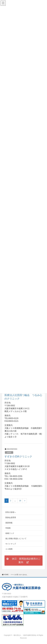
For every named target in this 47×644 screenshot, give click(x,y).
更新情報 (9, 523)
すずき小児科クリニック (18, 456)
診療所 (9, 452)
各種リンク (10, 533)
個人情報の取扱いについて (16, 539)
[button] (23, 560)
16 (20, 501)
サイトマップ (11, 544)
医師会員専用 (11, 517)
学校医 (8, 528)
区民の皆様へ (11, 512)
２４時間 (9, 549)
